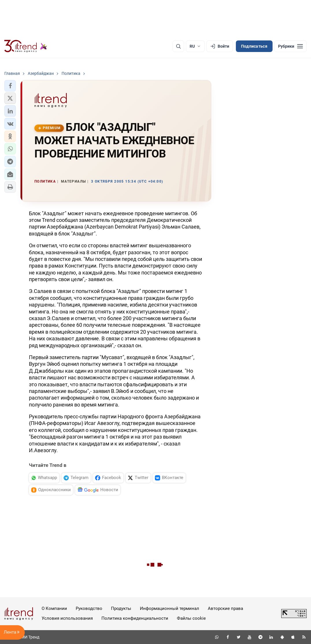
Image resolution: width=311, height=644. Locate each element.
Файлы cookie (191, 618)
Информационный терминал (170, 608)
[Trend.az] (26, 46)
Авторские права (225, 608)
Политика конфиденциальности (135, 618)
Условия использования (67, 618)
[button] (10, 86)
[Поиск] (178, 46)
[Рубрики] (290, 46)
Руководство (89, 608)
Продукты (121, 608)
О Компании (54, 608)
